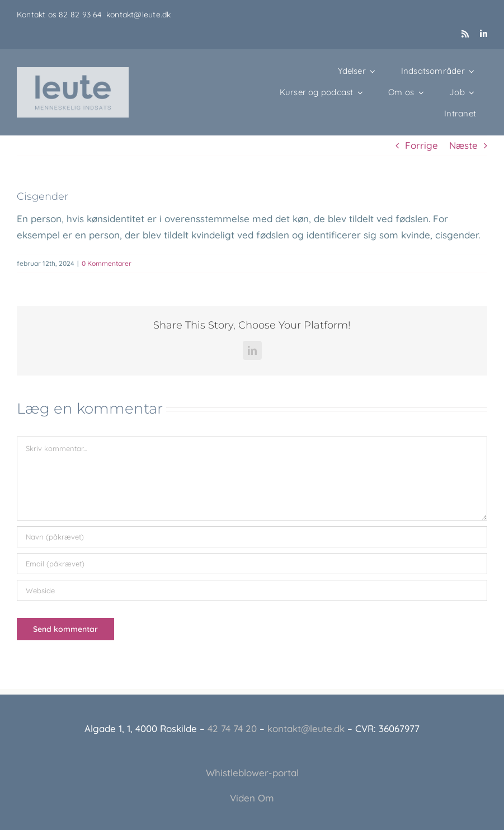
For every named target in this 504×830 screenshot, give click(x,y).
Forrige (421, 145)
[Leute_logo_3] (73, 72)
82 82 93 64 (83, 15)
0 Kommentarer (107, 263)
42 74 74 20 (232, 728)
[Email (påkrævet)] (252, 564)
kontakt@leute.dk (138, 15)
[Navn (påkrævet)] (252, 537)
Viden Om (252, 798)
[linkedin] (484, 34)
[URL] (252, 590)
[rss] (465, 34)
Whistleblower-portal (252, 773)
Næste (463, 145)
